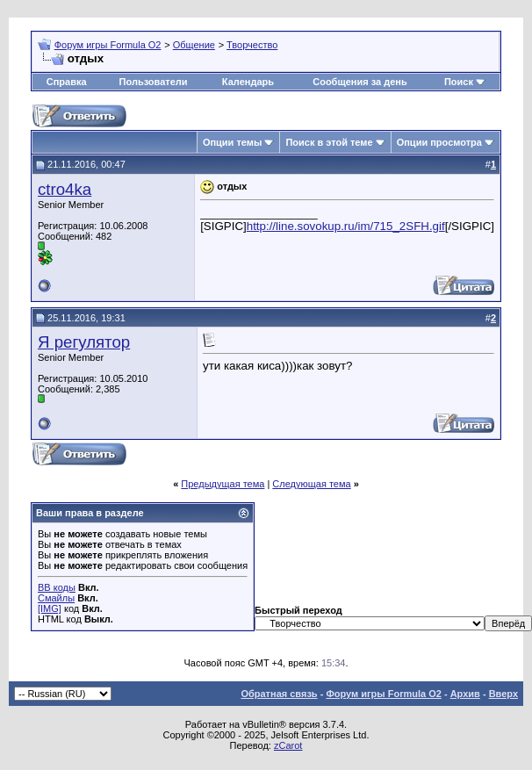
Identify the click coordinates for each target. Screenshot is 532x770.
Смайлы (56, 598)
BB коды (57, 587)
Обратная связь (279, 694)
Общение (194, 45)
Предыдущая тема (223, 484)
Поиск (459, 82)
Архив (465, 694)
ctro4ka (65, 189)
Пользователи (154, 82)
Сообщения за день (359, 82)
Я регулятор (84, 342)
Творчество (252, 45)
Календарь (248, 82)
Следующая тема (311, 484)
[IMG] (50, 608)
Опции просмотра (439, 142)
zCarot (288, 745)
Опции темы (232, 142)
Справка (67, 82)
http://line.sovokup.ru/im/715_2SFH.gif (346, 226)
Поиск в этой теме (329, 142)
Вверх (503, 694)
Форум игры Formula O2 (108, 45)
